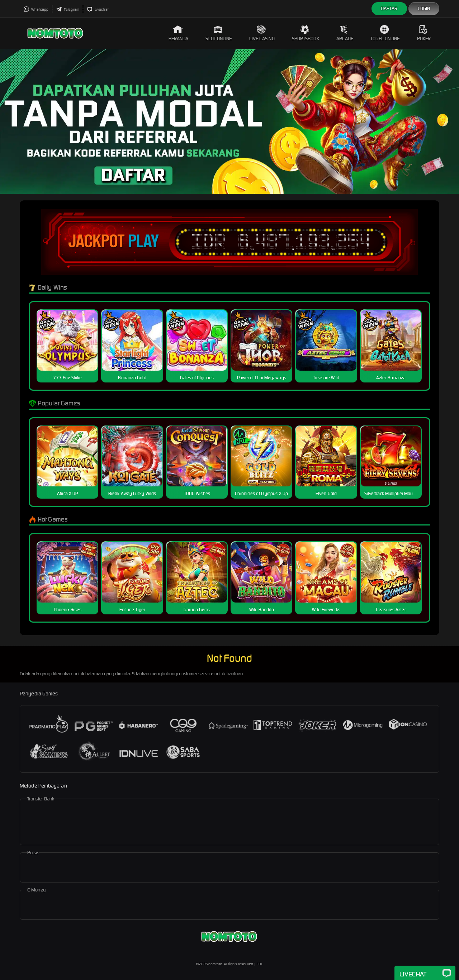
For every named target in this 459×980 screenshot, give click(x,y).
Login (424, 8)
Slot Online (219, 33)
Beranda (179, 33)
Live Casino (262, 33)
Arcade (345, 33)
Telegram (68, 9)
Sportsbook (306, 33)
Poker (424, 33)
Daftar (389, 8)
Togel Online (385, 33)
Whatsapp (36, 9)
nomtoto (215, 964)
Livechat (98, 9)
